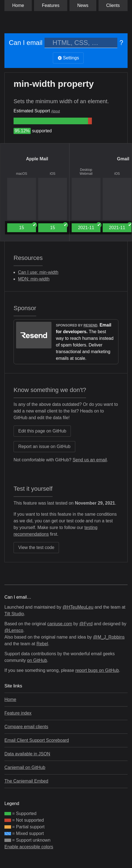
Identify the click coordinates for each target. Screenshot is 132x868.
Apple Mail (37, 159)
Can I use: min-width (38, 272)
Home (18, 5)
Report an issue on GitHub (44, 446)
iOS (53, 174)
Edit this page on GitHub (42, 431)
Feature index (18, 713)
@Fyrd (86, 624)
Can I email (26, 43)
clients (113, 5)
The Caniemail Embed (26, 781)
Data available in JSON (27, 754)
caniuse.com (60, 624)
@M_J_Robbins (109, 637)
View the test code (36, 547)
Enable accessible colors (29, 847)
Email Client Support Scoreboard (37, 740)
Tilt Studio (14, 614)
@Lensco (14, 630)
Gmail (123, 159)
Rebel (42, 644)
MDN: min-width (34, 279)
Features (51, 5)
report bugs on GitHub (97, 670)
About (55, 111)
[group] (51, 121)
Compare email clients (26, 727)
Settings (68, 58)
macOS (22, 174)
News (83, 5)
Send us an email (90, 460)
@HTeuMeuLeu (78, 607)
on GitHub (37, 660)
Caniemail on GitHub (25, 767)
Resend (90, 325)
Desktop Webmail (86, 172)
